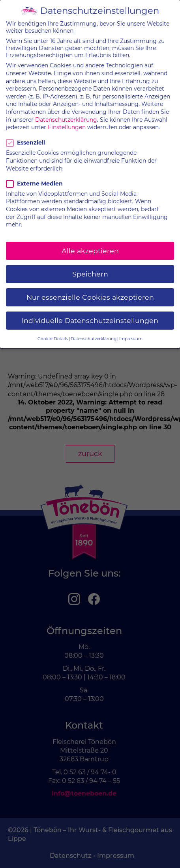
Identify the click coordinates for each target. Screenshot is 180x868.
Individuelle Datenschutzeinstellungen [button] (90, 313)
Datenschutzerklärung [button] (94, 332)
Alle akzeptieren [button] (90, 244)
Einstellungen (67, 120)
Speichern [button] (90, 267)
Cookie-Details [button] (53, 332)
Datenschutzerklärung (66, 113)
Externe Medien (34, 176)
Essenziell (27, 136)
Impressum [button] (131, 332)
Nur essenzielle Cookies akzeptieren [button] (90, 290)
